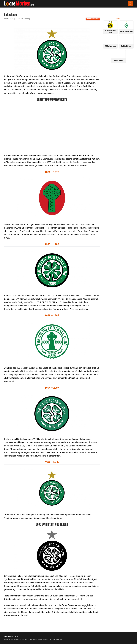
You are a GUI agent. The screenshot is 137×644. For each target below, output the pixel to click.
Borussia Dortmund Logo (110, 31)
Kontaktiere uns (56, 639)
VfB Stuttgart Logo (110, 46)
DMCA (46, 639)
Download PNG (93, 19)
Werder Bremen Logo (126, 32)
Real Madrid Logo (126, 46)
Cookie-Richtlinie (35, 639)
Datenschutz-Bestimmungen (16, 639)
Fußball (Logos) (23, 19)
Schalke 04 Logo (118, 61)
